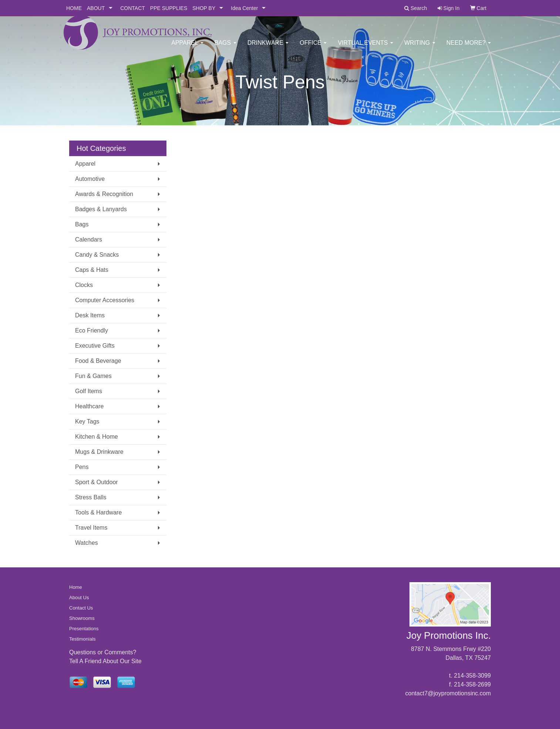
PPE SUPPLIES (169, 8)
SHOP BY (204, 8)
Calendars (89, 239)
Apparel (187, 48)
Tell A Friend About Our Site (105, 661)
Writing (420, 48)
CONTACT (133, 8)
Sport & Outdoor (97, 482)
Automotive (90, 179)
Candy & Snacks (97, 255)
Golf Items (89, 391)
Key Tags (87, 421)
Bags (225, 48)
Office (313, 48)
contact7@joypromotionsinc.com (448, 693)
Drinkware (268, 48)
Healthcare (89, 406)
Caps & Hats (92, 270)
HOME (74, 8)
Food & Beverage (98, 361)
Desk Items (90, 315)
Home (76, 587)
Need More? (469, 48)
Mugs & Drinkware (99, 452)
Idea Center (244, 8)
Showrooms (82, 618)
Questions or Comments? (103, 652)
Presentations (84, 629)
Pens (82, 467)
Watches (87, 543)
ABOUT (96, 8)
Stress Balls (91, 497)
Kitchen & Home (97, 437)
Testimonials (82, 639)
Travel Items (91, 528)
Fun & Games (93, 376)
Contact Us (81, 608)
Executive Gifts (95, 346)
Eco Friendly (92, 330)
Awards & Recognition (104, 194)
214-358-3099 (472, 676)
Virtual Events (365, 48)
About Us (79, 598)
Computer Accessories (105, 300)
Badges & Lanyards (101, 209)
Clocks (84, 285)
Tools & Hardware (98, 512)
